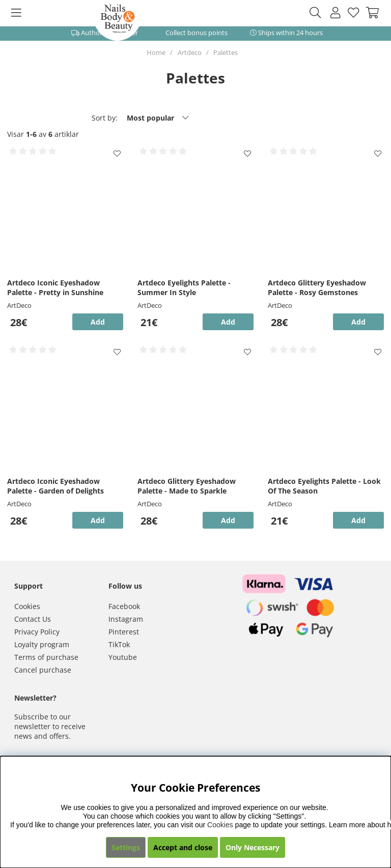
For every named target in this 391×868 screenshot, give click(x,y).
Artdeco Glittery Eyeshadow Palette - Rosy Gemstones (317, 287)
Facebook (124, 606)
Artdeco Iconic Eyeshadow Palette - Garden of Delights (55, 486)
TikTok (119, 644)
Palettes (226, 52)
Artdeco (190, 52)
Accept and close (183, 847)
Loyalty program (42, 644)
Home (156, 52)
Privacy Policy (37, 632)
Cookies (27, 606)
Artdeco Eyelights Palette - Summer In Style (184, 287)
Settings (126, 847)
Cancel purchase (43, 670)
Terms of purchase (46, 657)
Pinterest (124, 632)
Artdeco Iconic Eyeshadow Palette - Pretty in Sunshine (55, 287)
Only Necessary (253, 847)
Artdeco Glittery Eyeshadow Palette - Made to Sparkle (187, 486)
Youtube (123, 657)
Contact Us (33, 619)
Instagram (126, 619)
